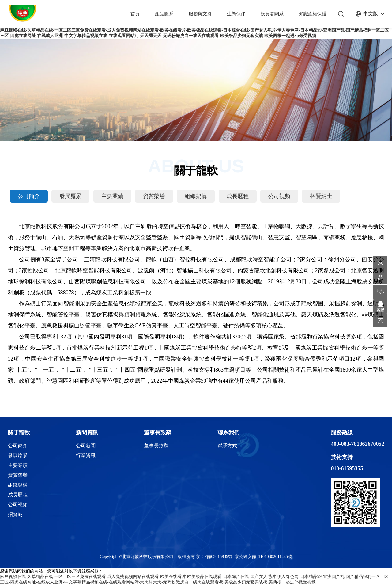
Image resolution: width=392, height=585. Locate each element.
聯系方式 (227, 446)
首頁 (135, 14)
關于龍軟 (19, 433)
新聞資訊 (87, 433)
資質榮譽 (154, 196)
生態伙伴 (236, 14)
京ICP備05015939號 (214, 557)
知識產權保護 (313, 14)
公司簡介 (29, 196)
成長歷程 (238, 196)
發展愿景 (70, 196)
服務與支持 (200, 14)
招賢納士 (321, 196)
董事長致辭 (158, 433)
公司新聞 (86, 446)
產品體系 (164, 14)
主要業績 (112, 196)
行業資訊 (86, 455)
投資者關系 (272, 14)
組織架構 (196, 196)
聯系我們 (228, 433)
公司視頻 (279, 196)
